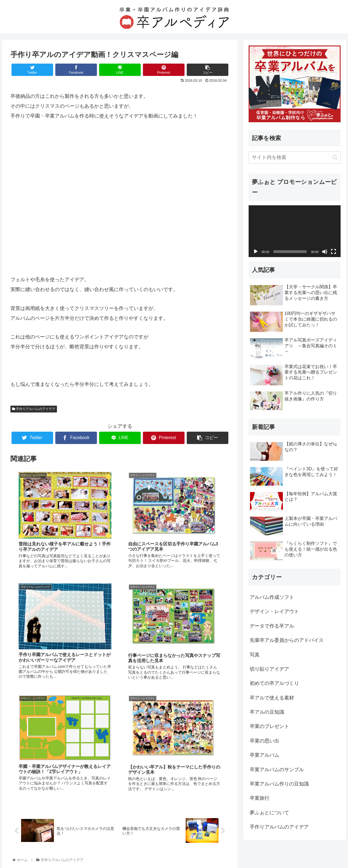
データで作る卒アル (272, 626)
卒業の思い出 (264, 741)
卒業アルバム (264, 755)
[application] (295, 231)
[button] (335, 157)
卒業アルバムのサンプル (277, 770)
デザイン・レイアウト (274, 611)
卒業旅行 (260, 798)
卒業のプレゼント (269, 726)
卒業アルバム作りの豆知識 (279, 784)
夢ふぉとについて (269, 813)
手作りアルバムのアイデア (34, 409)
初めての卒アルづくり (274, 683)
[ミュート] (325, 252)
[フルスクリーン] (333, 252)
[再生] (256, 252)
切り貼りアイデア (269, 669)
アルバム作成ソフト (272, 597)
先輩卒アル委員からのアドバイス (287, 640)
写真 (255, 655)
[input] (295, 157)
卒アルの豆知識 (267, 712)
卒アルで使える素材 (272, 698)
